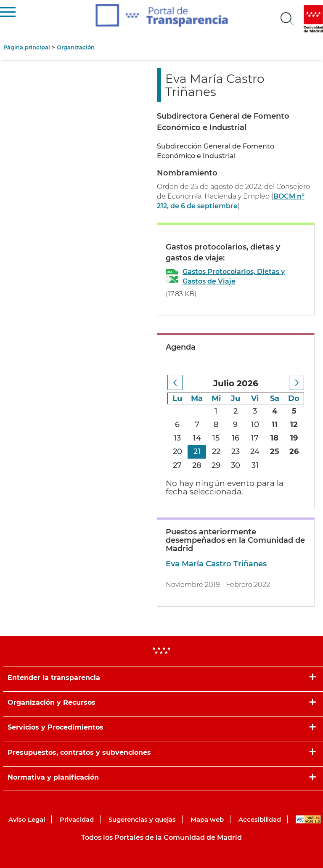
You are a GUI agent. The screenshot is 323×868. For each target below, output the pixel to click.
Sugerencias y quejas (142, 819)
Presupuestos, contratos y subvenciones (79, 753)
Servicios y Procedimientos (56, 727)
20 (177, 451)
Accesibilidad (260, 819)
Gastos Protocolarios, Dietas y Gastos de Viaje (234, 276)
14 (197, 438)
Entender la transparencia (54, 678)
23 (236, 451)
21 (197, 451)
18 (274, 438)
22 (216, 451)
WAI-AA (308, 819)
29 (216, 465)
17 (255, 438)
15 (216, 438)
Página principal (27, 47)
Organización (76, 47)
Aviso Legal (27, 819)
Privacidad (77, 819)
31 (255, 465)
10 (255, 425)
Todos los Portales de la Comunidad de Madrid (161, 837)
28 (197, 465)
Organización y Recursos (52, 702)
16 (236, 438)
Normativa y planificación (53, 777)
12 (294, 425)
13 (177, 438)
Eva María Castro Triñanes (216, 564)
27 (177, 465)
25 (275, 451)
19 (294, 438)
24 (255, 451)
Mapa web (207, 819)
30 (236, 465)
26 (294, 451)
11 (275, 425)
